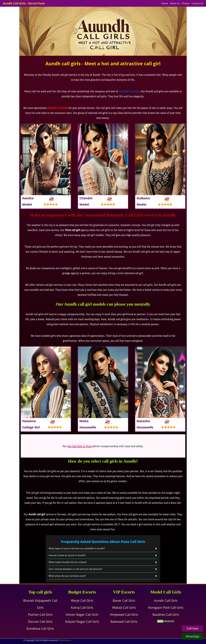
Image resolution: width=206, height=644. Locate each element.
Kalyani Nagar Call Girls (82, 621)
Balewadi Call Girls (124, 621)
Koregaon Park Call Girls (166, 607)
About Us (175, 3)
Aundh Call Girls (166, 600)
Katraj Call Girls (82, 607)
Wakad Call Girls (124, 607)
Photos (186, 3)
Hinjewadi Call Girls (124, 614)
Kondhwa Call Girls (40, 628)
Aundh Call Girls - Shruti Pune (24, 3)
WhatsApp (192, 636)
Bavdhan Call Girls (166, 614)
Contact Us (197, 3)
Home (165, 3)
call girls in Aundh (57, 108)
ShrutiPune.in (65, 640)
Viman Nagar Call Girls (82, 614)
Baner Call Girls (124, 600)
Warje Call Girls (82, 600)
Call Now (192, 628)
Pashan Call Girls (40, 614)
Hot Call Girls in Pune (80, 446)
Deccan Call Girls (40, 621)
